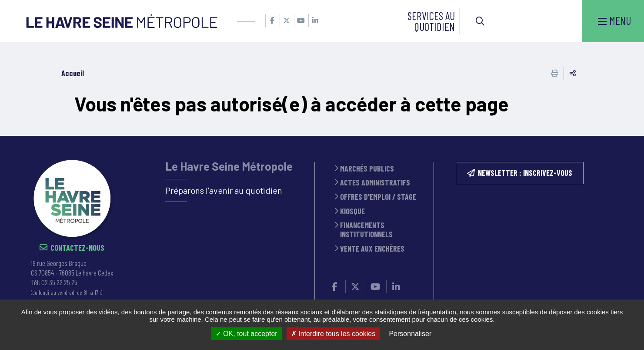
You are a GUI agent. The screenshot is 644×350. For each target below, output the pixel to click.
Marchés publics (367, 169)
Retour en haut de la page (624, 136)
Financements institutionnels (366, 230)
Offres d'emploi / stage (378, 197)
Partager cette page (573, 73)
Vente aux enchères (372, 249)
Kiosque (352, 211)
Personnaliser (410, 334)
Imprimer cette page (555, 73)
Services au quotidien (431, 21)
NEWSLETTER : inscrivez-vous (525, 173)
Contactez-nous (77, 248)
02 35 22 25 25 (59, 282)
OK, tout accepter (247, 334)
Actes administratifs (375, 183)
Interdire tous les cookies (333, 334)
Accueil (73, 73)
